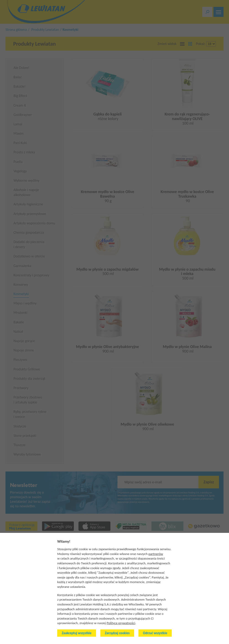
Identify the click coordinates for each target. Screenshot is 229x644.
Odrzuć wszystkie (155, 633)
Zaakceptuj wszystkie (77, 633)
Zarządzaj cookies (117, 633)
